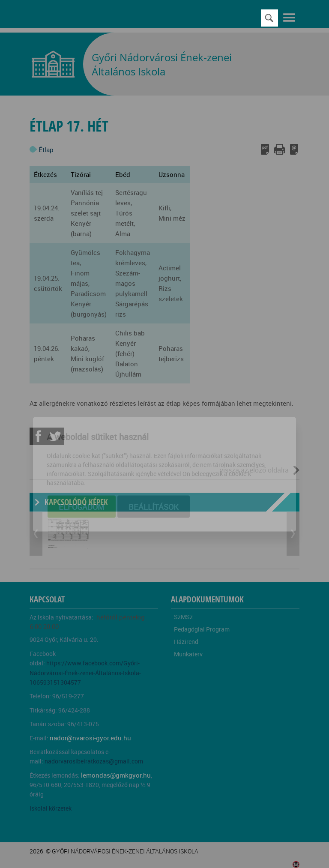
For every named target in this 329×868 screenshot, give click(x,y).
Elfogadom (82, 467)
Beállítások (154, 467)
